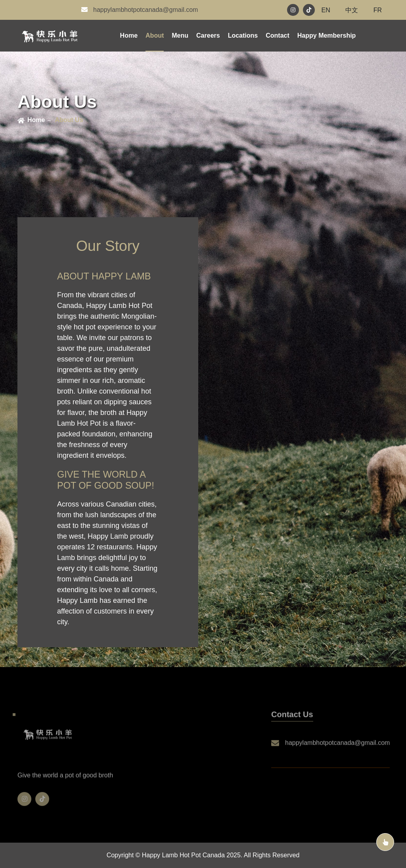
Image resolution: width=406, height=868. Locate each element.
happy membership (327, 35)
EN (326, 10)
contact (278, 35)
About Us (69, 120)
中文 (352, 10)
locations (243, 35)
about (155, 35)
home (36, 120)
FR (378, 10)
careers (208, 35)
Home (129, 35)
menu (180, 35)
